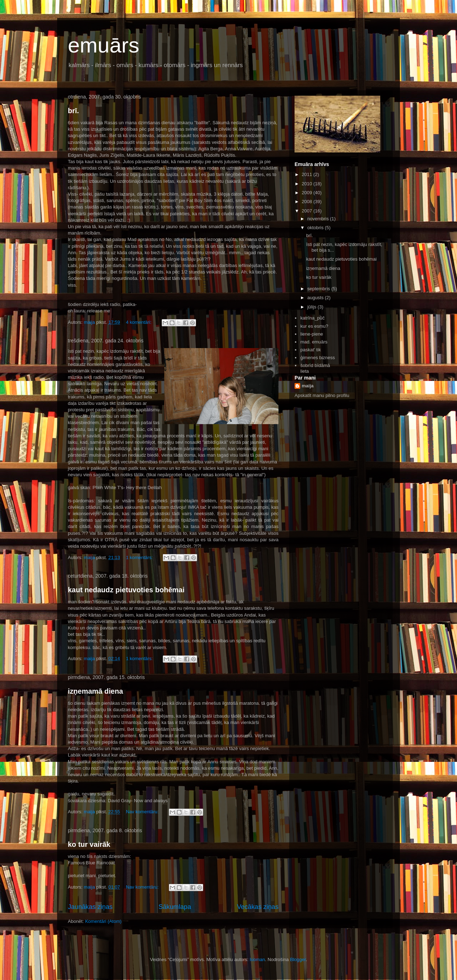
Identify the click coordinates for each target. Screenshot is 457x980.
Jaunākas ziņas (90, 907)
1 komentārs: (140, 557)
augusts (316, 298)
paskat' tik (310, 350)
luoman (258, 959)
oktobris (316, 228)
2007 (308, 211)
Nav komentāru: (143, 812)
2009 (308, 193)
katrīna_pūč (312, 318)
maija (308, 386)
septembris (319, 289)
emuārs (104, 45)
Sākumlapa (175, 907)
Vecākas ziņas (258, 907)
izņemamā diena (96, 691)
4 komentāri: (139, 322)
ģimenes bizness (318, 358)
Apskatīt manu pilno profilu (322, 395)
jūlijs (313, 307)
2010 (308, 184)
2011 (308, 174)
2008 (308, 202)
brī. (73, 111)
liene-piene (312, 334)
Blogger (298, 959)
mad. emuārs (314, 342)
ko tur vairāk (89, 844)
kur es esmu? (314, 326)
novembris (319, 219)
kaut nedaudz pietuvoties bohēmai (126, 590)
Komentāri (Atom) (103, 921)
